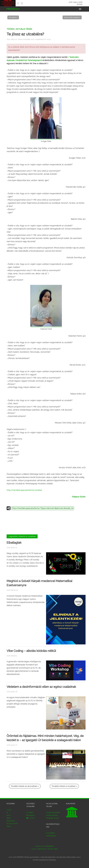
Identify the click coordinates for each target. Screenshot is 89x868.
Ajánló (9, 818)
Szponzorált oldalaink (72, 17)
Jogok (34, 849)
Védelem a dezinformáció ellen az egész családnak (41, 687)
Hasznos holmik (12, 824)
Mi (7, 813)
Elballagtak (14, 543)
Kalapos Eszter (79, 497)
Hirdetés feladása (52, 815)
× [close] (83, 46)
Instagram (31, 815)
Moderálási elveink (52, 818)
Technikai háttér (52, 849)
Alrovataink (13, 17)
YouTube (30, 818)
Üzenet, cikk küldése (53, 813)
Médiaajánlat (49, 846)
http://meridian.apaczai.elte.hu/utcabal (24, 490)
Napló (9, 826)
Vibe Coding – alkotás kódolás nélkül (31, 651)
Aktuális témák (24, 29)
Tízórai (10, 29)
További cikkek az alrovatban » (25, 786)
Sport (8, 815)
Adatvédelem (41, 849)
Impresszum (40, 846)
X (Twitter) (30, 813)
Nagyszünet (11, 821)
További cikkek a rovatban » (64, 786)
